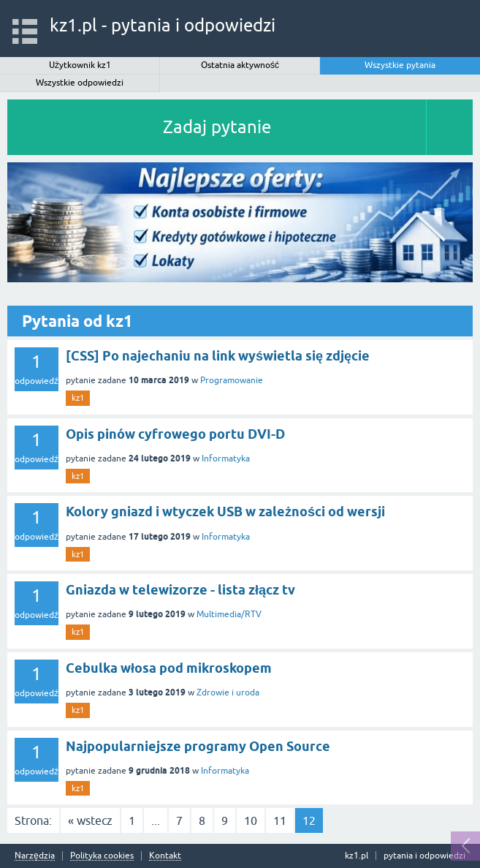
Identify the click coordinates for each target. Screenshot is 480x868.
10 (251, 820)
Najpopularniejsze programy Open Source (198, 746)
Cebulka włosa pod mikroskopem (169, 668)
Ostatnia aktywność (240, 65)
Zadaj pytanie (217, 127)
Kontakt (165, 856)
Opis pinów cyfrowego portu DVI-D (175, 434)
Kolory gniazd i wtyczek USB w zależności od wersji (225, 512)
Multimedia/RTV (229, 614)
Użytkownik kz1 (80, 65)
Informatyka (226, 458)
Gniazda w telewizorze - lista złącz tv (180, 590)
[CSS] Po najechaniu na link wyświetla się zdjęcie (218, 356)
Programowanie (232, 380)
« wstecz (90, 820)
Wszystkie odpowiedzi (80, 83)
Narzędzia (35, 856)
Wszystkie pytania (400, 65)
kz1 (78, 398)
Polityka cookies (102, 856)
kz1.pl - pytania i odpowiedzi (163, 25)
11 (280, 820)
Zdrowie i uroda (228, 692)
